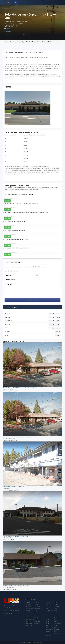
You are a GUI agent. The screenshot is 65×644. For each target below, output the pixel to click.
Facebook (9, 35)
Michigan (37, 622)
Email (9, 31)
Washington (58, 629)
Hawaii (28, 612)
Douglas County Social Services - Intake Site (16, 586)
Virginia (56, 627)
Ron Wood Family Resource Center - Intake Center (18, 437)
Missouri (37, 624)
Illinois (36, 614)
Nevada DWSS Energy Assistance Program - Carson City (20, 387)
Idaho (36, 612)
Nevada (12, 42)
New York (57, 614)
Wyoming (48, 635)
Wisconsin (49, 631)
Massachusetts (30, 620)
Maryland (37, 620)
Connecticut (30, 608)
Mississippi (29, 626)
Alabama (37, 602)
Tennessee (58, 624)
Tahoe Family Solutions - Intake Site (14, 487)
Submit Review (32, 300)
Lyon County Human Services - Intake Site (15, 536)
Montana (48, 602)
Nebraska (57, 602)
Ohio (47, 616)
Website (9, 29)
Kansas (37, 616)
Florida (28, 610)
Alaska (28, 602)
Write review (10, 284)
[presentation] (17, 295)
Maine (28, 622)
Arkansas (28, 604)
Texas (56, 626)
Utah (47, 627)
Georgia (37, 610)
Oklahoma (57, 616)
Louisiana (37, 618)
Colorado (37, 606)
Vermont (48, 629)
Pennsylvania (58, 618)
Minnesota (29, 624)
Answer (7, 201)
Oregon (48, 618)
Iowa (27, 614)
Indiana (28, 616)
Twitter (27, 35)
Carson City (20, 42)
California (29, 606)
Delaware (37, 608)
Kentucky (29, 618)
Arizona (37, 604)
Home (6, 42)
